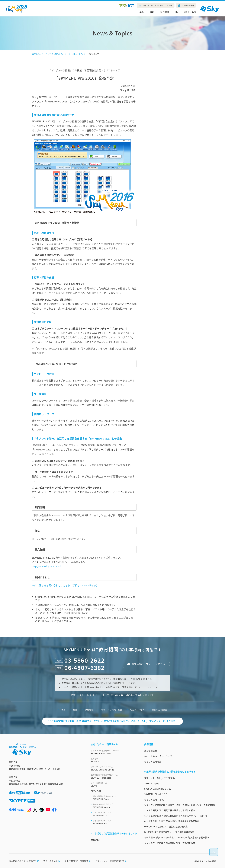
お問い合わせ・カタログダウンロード (157, 6)
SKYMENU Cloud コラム (156, 794)
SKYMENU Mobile (115, 806)
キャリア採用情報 (153, 762)
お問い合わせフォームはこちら (148, 664)
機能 (152, 12)
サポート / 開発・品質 (185, 12)
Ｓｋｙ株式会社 (209, 861)
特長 (142, 12)
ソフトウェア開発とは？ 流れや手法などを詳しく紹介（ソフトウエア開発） (180, 805)
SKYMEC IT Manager (114, 776)
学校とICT (96, 840)
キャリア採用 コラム (154, 800)
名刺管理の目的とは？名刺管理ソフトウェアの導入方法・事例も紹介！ (178, 837)
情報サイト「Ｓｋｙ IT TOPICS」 (160, 778)
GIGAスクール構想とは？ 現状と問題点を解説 (166, 826)
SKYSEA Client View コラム (158, 789)
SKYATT (114, 784)
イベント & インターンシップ (158, 756)
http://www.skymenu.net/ (46, 566)
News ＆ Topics (160, 710)
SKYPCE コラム (152, 783)
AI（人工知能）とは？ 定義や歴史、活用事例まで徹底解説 (172, 821)
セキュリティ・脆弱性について (111, 861)
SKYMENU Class (115, 814)
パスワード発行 (188, 6)
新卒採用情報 (151, 751)
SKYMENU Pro (115, 822)
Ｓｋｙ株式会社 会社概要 (78, 861)
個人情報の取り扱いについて (24, 861)
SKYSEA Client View (114, 752)
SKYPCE (114, 760)
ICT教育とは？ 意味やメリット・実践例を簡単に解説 (169, 832)
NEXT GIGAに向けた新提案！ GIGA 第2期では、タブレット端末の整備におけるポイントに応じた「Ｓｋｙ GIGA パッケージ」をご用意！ (112, 721)
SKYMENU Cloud (115, 798)
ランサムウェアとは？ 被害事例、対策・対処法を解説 (170, 843)
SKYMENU (96, 791)
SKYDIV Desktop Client (114, 768)
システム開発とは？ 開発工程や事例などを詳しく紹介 (170, 810)
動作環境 (165, 12)
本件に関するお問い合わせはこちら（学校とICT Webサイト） (65, 585)
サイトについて (52, 861)
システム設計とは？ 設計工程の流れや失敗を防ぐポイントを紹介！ (176, 816)
